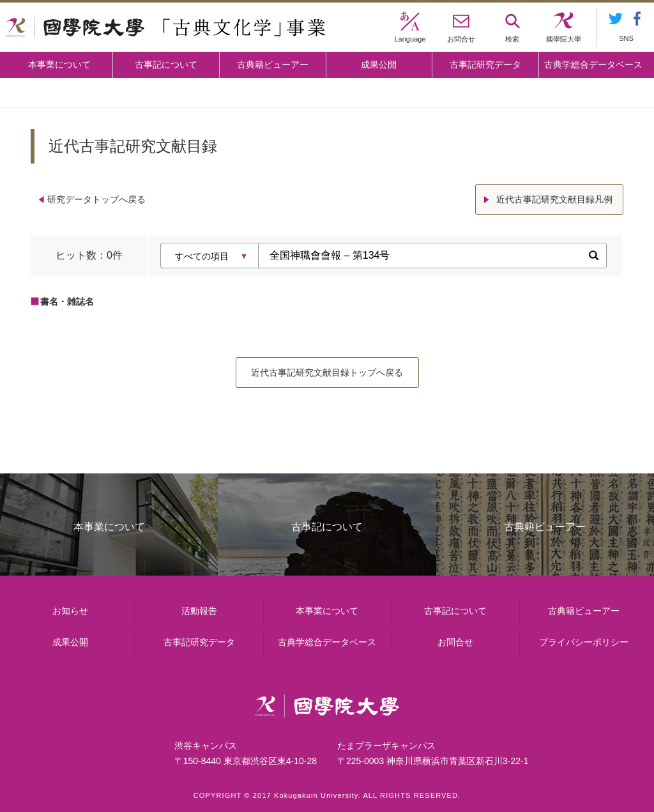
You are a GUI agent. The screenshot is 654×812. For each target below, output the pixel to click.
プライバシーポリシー (584, 642)
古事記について (166, 65)
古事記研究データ (485, 65)
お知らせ (70, 611)
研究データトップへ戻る (96, 199)
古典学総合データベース (593, 65)
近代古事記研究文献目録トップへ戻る (327, 372)
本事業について (59, 65)
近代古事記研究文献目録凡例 (554, 199)
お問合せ (455, 642)
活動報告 (199, 611)
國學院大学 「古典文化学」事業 (166, 27)
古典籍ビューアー (273, 65)
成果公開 (379, 65)
